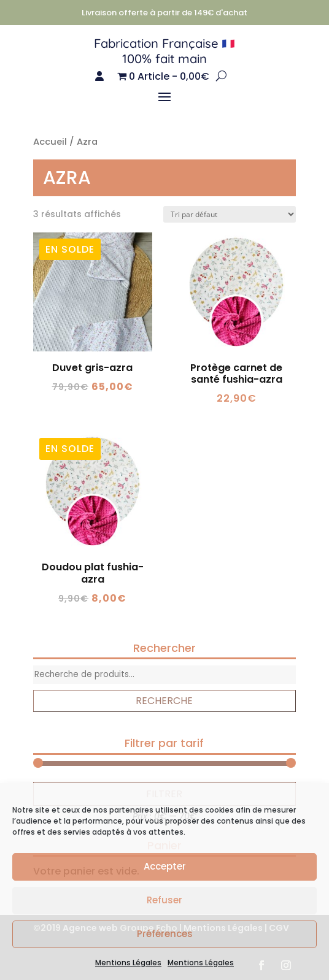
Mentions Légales (128, 963)
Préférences (165, 934)
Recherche (164, 701)
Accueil (50, 142)
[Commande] (230, 214)
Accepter (165, 866)
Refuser (164, 900)
